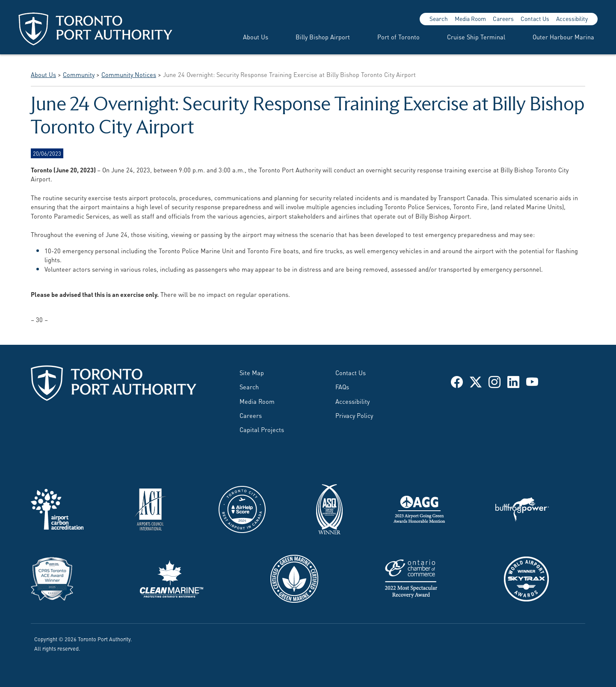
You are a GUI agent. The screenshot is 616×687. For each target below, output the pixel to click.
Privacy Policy (354, 415)
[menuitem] (245, 37)
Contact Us (535, 18)
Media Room (470, 18)
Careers (503, 18)
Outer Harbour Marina (563, 37)
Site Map (252, 372)
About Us (256, 37)
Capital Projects (262, 429)
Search (439, 18)
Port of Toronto (398, 37)
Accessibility (572, 18)
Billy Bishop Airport (323, 37)
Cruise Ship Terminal (476, 37)
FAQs (342, 386)
